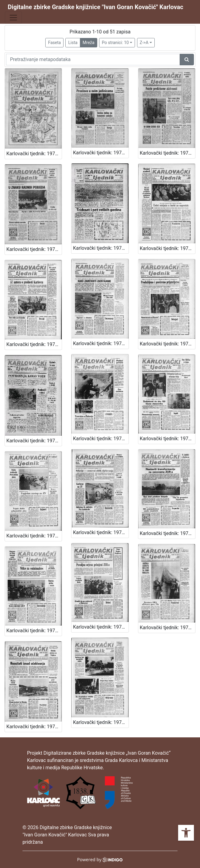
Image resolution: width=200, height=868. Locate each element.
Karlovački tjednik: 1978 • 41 (101, 439)
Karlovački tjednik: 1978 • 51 (101, 153)
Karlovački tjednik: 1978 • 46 (167, 248)
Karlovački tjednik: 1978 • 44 (101, 343)
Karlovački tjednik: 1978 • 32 (101, 722)
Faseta (54, 43)
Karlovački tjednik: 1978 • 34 (167, 628)
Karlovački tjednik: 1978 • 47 (101, 248)
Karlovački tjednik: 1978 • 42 (34, 441)
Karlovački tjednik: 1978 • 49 (34, 249)
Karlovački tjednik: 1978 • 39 (34, 536)
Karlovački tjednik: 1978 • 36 (34, 631)
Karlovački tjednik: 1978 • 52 (34, 154)
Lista (73, 43)
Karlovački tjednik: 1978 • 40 (167, 439)
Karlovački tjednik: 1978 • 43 (167, 344)
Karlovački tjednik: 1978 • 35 (101, 627)
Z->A (144, 43)
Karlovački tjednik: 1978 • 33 (34, 727)
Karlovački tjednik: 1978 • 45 (34, 344)
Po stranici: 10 (115, 43)
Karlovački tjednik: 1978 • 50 (167, 153)
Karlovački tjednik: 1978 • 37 (167, 533)
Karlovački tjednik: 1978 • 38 (101, 532)
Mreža (89, 43)
